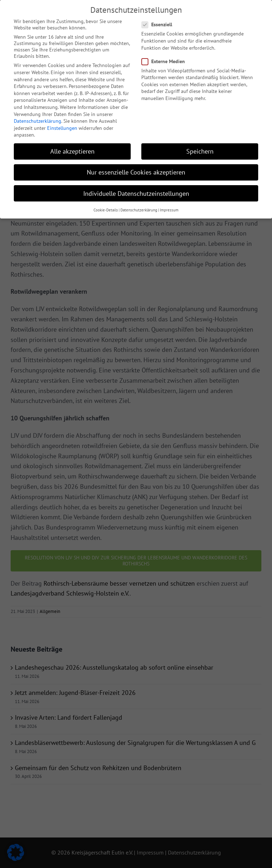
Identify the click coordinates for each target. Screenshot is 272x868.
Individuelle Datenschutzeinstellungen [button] (136, 190)
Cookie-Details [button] (106, 206)
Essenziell (160, 21)
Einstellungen (62, 125)
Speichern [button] (200, 148)
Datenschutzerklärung (38, 117)
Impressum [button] (169, 206)
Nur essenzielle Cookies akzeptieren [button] (136, 169)
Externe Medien (166, 57)
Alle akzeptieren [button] (72, 148)
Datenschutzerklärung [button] (139, 206)
